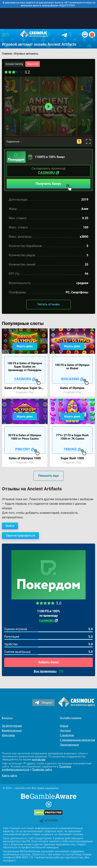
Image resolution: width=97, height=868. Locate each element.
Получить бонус (54, 185)
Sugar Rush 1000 (72, 458)
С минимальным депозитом (77, 740)
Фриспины (8, 735)
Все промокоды (45, 671)
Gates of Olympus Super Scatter (25, 388)
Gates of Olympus (72, 388)
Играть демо (25, 346)
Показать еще (48, 476)
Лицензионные (69, 745)
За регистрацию (12, 726)
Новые (64, 726)
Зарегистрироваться (20, 536)
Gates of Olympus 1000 (25, 458)
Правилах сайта (42, 770)
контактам (39, 759)
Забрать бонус (48, 662)
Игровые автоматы (26, 54)
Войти (10, 526)
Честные (65, 730)
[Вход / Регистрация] (85, 34)
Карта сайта (9, 776)
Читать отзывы (48, 304)
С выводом (67, 735)
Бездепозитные (12, 730)
